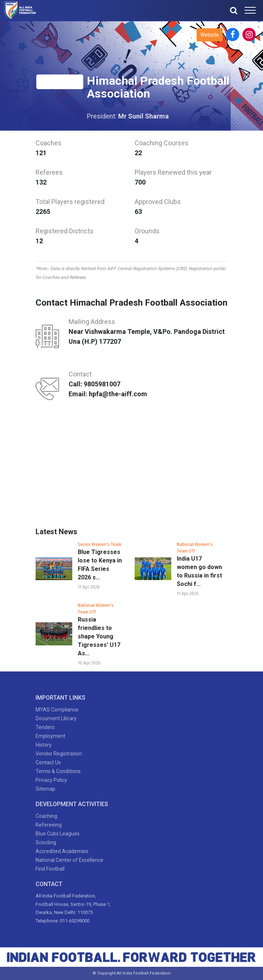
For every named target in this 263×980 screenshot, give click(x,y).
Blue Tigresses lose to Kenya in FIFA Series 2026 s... (100, 565)
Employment (50, 736)
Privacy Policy (51, 780)
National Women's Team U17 (195, 548)
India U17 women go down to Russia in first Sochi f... (199, 571)
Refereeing (49, 825)
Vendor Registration (59, 754)
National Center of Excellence (70, 860)
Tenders (45, 727)
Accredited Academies (62, 851)
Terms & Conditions (58, 771)
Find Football (50, 869)
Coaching (46, 816)
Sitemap (45, 789)
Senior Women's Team (100, 544)
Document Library (56, 718)
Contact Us (48, 762)
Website (210, 35)
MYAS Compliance (57, 710)
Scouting (46, 842)
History (44, 745)
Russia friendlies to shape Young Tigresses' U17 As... (99, 636)
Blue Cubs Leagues (58, 834)
